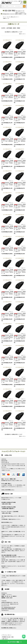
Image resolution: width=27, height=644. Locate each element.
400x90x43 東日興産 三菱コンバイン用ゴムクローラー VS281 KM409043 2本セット (20, 315)
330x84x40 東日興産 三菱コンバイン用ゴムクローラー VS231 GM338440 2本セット (20, 250)
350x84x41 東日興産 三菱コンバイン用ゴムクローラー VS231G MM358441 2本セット (20, 271)
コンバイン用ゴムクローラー (12, 17)
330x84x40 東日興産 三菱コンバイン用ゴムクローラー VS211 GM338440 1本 (7, 206)
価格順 (14, 28)
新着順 (19, 28)
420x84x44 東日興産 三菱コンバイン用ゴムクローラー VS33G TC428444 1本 (7, 184)
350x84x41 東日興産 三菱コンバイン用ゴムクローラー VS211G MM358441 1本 (7, 228)
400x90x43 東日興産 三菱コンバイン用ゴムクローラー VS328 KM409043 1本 (7, 359)
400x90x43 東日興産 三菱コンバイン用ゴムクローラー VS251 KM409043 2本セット (20, 293)
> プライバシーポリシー (7, 635)
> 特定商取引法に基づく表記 (7, 637)
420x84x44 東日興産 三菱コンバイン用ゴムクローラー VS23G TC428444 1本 (7, 119)
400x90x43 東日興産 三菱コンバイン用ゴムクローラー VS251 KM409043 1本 (7, 293)
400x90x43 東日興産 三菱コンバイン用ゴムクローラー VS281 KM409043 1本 (7, 315)
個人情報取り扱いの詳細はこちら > (9, 628)
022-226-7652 (10, 11)
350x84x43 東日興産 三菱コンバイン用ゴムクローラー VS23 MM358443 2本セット (20, 97)
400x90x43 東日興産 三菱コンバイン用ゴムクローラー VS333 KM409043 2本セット (20, 424)
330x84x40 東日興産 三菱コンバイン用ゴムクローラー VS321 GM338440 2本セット (20, 381)
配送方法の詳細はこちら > (7, 522)
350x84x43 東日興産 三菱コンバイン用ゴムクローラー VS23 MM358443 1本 (8, 97)
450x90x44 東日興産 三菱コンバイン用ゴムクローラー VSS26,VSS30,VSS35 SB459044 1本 (7, 337)
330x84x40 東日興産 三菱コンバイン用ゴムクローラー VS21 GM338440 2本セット (20, 53)
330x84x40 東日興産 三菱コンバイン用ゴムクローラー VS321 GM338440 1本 (7, 381)
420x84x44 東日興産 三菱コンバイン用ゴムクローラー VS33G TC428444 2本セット (20, 184)
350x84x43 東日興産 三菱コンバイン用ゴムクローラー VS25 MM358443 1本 (8, 141)
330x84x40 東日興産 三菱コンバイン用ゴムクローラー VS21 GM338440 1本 (8, 53)
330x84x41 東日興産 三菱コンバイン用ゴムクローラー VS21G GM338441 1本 (7, 75)
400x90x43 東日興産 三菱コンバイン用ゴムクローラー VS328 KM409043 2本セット (20, 359)
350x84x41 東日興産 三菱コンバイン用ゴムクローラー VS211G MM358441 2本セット (20, 228)
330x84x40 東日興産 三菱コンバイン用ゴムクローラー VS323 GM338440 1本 (7, 402)
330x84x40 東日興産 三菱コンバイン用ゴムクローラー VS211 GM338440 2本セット (20, 206)
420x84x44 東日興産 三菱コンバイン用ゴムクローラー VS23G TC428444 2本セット (20, 119)
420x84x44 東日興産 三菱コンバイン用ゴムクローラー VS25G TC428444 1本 (7, 162)
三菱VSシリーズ (6, 18)
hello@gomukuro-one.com (8, 14)
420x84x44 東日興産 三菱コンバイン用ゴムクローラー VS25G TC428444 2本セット (20, 162)
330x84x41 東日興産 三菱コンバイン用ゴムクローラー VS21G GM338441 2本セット (20, 75)
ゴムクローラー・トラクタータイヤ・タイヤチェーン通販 (11, 1)
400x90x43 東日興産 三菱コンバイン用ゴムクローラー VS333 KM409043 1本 (7, 424)
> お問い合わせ (5, 639)
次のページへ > (22, 34)
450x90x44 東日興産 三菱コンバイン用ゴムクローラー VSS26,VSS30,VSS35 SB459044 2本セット (20, 337)
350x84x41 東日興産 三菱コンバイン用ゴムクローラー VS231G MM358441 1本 (7, 271)
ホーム (4, 17)
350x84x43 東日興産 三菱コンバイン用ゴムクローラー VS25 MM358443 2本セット (20, 141)
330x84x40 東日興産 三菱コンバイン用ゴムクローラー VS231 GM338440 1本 (7, 250)
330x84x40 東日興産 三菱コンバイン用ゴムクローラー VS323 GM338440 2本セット (20, 402)
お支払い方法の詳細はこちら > (8, 490)
